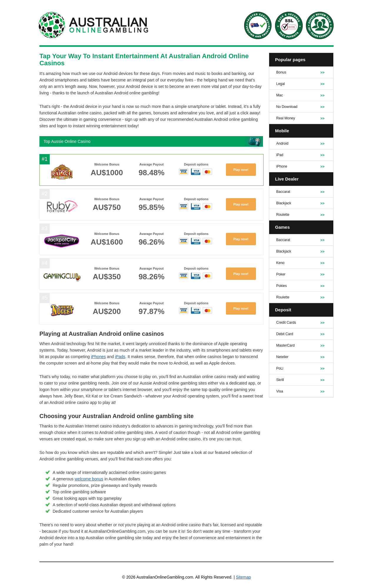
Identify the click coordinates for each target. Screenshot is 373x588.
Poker (281, 274)
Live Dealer (287, 179)
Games (282, 227)
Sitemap (243, 577)
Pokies (282, 286)
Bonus (281, 72)
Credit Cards (286, 323)
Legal (280, 84)
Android (282, 143)
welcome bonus (89, 479)
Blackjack (284, 203)
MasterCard (285, 345)
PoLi (280, 368)
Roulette (283, 215)
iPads (120, 357)
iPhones (98, 357)
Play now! (241, 170)
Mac (280, 95)
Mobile (282, 131)
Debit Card (285, 334)
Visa (280, 391)
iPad (280, 155)
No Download (287, 107)
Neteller (282, 357)
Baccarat (283, 192)
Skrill (280, 380)
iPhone (282, 166)
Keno (280, 263)
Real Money (286, 118)
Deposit (283, 310)
